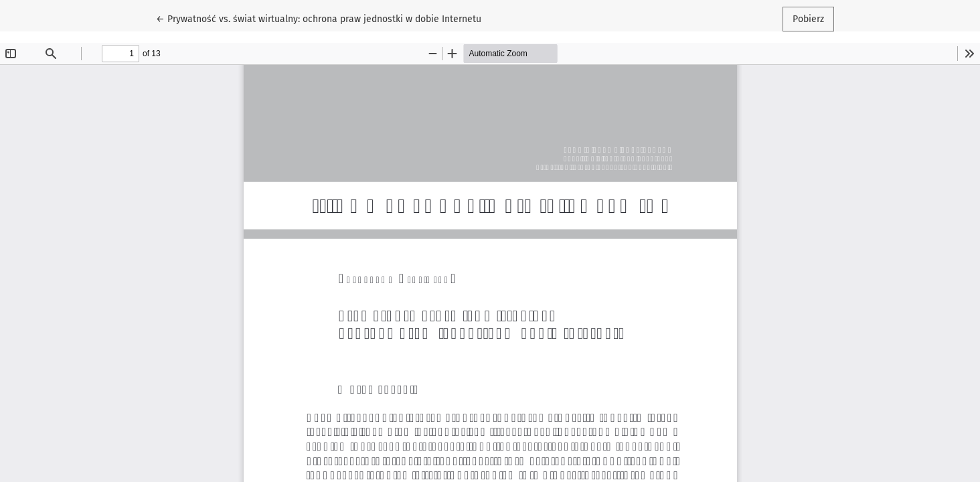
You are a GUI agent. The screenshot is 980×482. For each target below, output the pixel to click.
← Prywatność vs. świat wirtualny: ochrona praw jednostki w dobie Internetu (319, 18)
